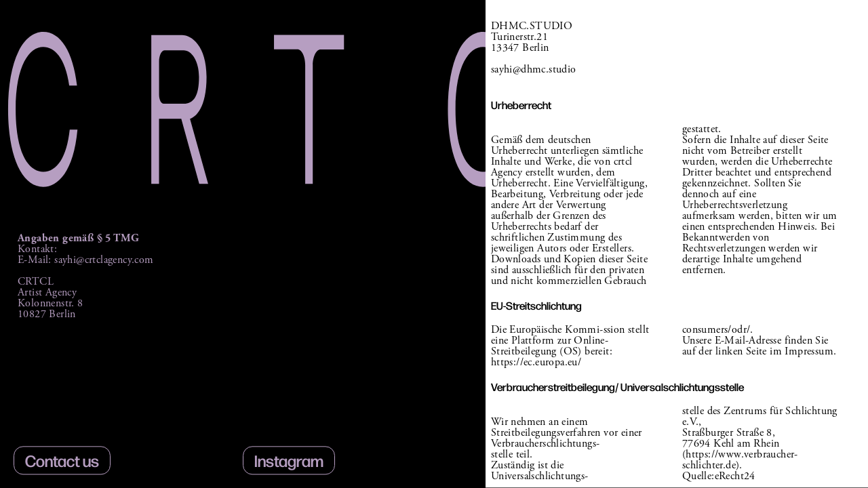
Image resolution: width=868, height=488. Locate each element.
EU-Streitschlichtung (536, 305)
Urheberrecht (521, 105)
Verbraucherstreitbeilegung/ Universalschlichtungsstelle (617, 387)
